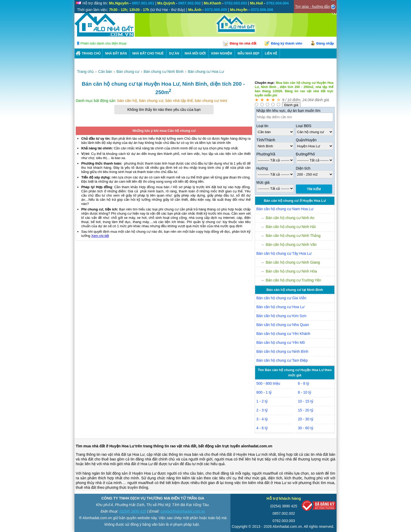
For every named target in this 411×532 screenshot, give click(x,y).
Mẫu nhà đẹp (248, 53)
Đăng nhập (325, 43)
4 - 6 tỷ (262, 428)
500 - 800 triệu (268, 383)
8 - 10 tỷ (305, 392)
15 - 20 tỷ (306, 410)
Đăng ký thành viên (287, 43)
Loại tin (262, 126)
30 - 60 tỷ (306, 428)
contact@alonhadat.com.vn (183, 511)
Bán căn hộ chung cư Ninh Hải (291, 227)
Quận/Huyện (306, 140)
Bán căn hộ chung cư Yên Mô (281, 343)
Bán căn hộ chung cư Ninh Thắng (293, 236)
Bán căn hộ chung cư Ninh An (290, 218)
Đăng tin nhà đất (243, 43)
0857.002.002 (284, 513)
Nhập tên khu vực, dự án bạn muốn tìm (288, 111)
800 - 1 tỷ (264, 392)
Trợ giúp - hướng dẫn (313, 7)
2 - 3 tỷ (262, 410)
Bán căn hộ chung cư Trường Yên (293, 280)
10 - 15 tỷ (306, 401)
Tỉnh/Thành (266, 140)
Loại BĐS (304, 126)
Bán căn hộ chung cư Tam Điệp (282, 360)
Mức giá (263, 182)
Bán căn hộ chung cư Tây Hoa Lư (284, 253)
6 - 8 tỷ (304, 383)
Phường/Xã (266, 154)
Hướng (262, 168)
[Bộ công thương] (319, 507)
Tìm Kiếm (314, 189)
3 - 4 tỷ (262, 419)
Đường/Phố (305, 154)
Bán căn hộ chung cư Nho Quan (283, 325)
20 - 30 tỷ (306, 419)
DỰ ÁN (174, 53)
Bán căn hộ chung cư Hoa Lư (280, 307)
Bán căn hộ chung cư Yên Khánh (283, 334)
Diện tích (303, 168)
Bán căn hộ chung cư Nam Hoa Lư (285, 209)
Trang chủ (91, 53)
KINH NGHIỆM (222, 53)
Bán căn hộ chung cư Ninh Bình (282, 351)
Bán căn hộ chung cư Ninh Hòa (291, 271)
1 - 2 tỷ (262, 401)
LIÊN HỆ (271, 53)
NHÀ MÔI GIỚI (195, 53)
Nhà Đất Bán (116, 53)
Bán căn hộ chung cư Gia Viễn (281, 298)
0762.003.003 (284, 521)
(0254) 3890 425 (133, 511)
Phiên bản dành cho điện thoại (103, 43)
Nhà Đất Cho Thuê (148, 53)
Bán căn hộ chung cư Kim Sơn (281, 316)
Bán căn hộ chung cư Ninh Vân (291, 245)
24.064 (308, 100)
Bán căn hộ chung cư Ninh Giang (293, 262)
